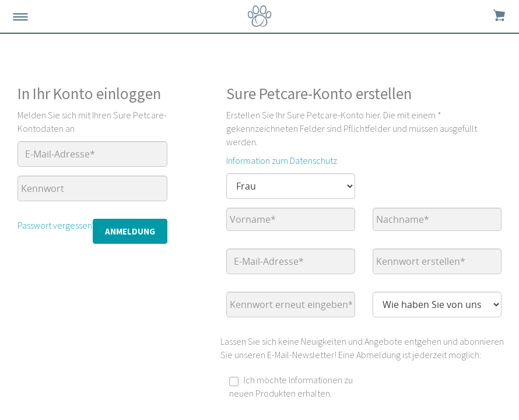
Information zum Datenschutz (282, 160)
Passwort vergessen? (57, 225)
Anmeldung (130, 231)
